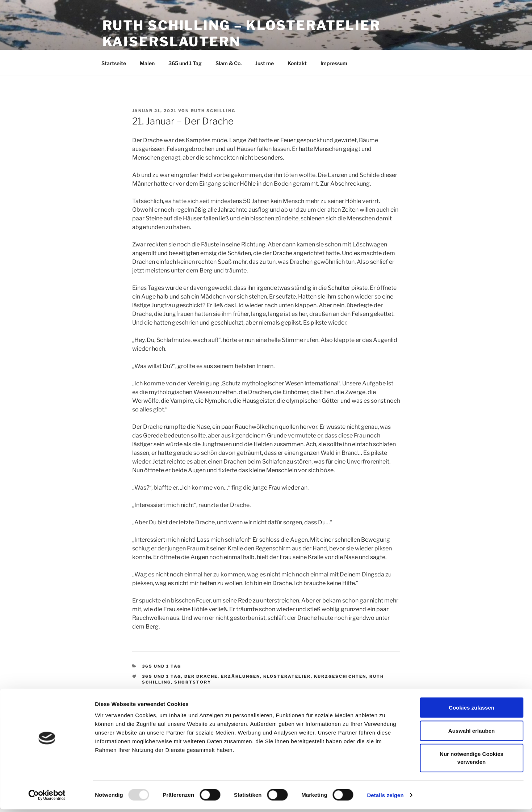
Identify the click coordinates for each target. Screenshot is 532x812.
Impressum (334, 63)
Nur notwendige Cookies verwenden (472, 761)
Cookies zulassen (472, 710)
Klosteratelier (287, 676)
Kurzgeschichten (340, 676)
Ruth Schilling (213, 111)
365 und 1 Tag (185, 63)
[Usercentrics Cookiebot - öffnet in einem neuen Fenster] (47, 798)
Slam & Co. (229, 63)
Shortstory (193, 682)
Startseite (114, 63)
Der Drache (201, 676)
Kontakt (297, 63)
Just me (265, 63)
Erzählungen (240, 676)
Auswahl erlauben (472, 733)
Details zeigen (385, 798)
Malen (147, 63)
